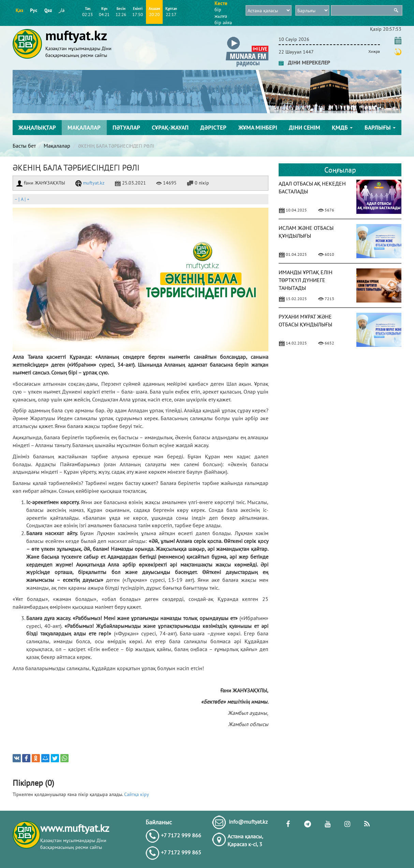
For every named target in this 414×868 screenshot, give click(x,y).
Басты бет (24, 146)
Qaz (48, 10)
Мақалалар (84, 128)
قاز (62, 10)
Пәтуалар (126, 128)
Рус (34, 10)
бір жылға (221, 13)
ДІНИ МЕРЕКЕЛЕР (304, 62)
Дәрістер (213, 128)
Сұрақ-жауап (170, 128)
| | (22, 199)
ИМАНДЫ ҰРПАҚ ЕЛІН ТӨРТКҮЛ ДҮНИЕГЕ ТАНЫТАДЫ (306, 280)
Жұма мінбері (258, 128)
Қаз (19, 10)
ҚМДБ (342, 128)
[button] (247, 38)
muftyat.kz (90, 183)
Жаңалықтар (37, 128)
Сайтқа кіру (137, 794)
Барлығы (380, 128)
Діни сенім (305, 128)
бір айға (223, 23)
